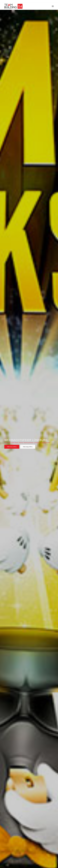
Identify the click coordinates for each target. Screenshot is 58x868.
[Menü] (53, 6)
